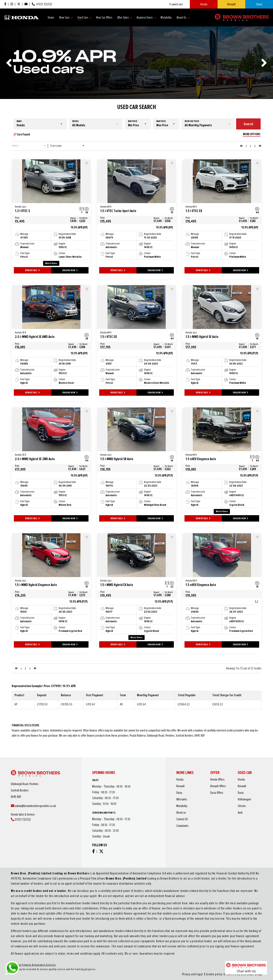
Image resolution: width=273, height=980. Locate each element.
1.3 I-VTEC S (47, 209)
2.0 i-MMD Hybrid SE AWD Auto (47, 335)
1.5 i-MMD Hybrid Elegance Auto (47, 583)
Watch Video (51, 263)
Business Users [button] (147, 17)
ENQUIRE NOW (70, 270)
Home (51, 17)
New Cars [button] (66, 17)
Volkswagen (226, 807)
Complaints (202, 818)
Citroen (225, 810)
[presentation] (9, 63)
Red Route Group (181, 943)
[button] (40, 124)
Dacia (259, 4)
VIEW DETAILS (33, 270)
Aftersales (201, 807)
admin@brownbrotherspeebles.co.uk (41, 810)
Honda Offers (215, 800)
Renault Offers (216, 802)
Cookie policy (166, 943)
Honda (204, 4)
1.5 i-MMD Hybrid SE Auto (218, 335)
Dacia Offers (215, 805)
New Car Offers (104, 17)
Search (248, 124)
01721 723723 (36, 815)
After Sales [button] (125, 17)
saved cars (176, 4)
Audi (224, 813)
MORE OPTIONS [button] (252, 134)
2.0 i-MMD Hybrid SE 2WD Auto (47, 457)
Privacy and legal (158, 943)
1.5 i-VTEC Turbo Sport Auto (132, 209)
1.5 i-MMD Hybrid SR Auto (132, 457)
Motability (166, 17)
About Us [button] (183, 17)
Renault (232, 4)
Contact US (202, 815)
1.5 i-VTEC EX (218, 209)
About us (201, 813)
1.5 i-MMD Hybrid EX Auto (132, 583)
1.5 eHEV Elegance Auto (218, 457)
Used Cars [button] (85, 17)
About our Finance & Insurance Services (97, 940)
